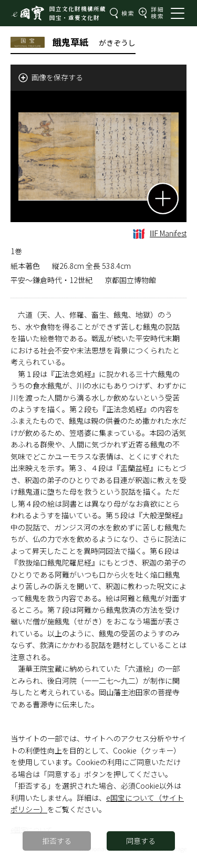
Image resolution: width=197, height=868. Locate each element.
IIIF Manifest (160, 233)
